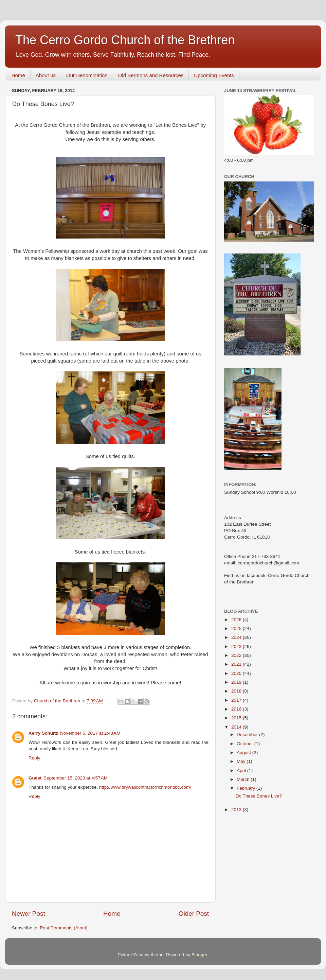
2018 (237, 691)
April (242, 771)
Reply (34, 758)
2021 (237, 664)
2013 (237, 810)
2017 (237, 700)
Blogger (199, 955)
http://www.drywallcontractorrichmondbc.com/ (145, 787)
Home (18, 75)
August (244, 752)
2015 (237, 718)
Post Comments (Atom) (64, 928)
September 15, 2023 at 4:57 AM (76, 778)
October (246, 744)
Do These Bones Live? (259, 796)
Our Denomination (87, 75)
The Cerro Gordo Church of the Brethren (125, 40)
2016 (237, 709)
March (244, 779)
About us (46, 75)
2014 (237, 727)
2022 (237, 655)
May (242, 761)
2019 (237, 682)
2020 (237, 673)
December (248, 734)
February (247, 788)
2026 (237, 620)
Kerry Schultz (43, 733)
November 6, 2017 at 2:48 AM (90, 733)
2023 (237, 646)
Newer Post (29, 914)
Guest (35, 778)
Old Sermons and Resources (151, 75)
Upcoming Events (214, 75)
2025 (237, 628)
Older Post (194, 914)
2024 (237, 637)
